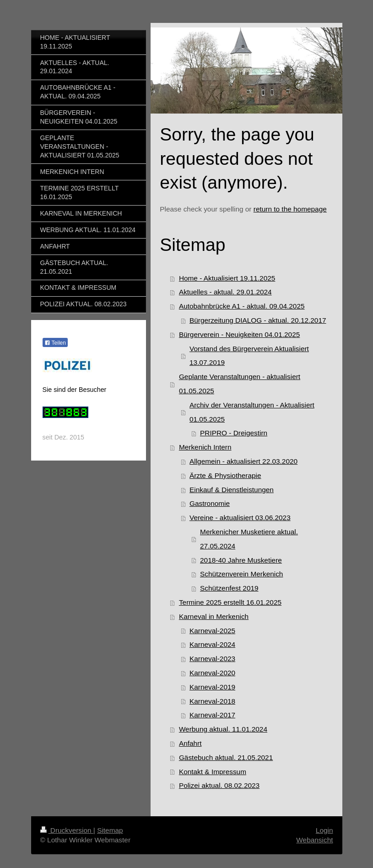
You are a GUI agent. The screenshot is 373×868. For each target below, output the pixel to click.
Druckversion (67, 830)
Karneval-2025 (212, 631)
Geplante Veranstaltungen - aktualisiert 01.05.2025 (240, 384)
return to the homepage (290, 209)
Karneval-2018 (212, 701)
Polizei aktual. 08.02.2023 (219, 785)
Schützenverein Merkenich (241, 574)
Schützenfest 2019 (229, 588)
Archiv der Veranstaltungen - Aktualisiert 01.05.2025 (252, 412)
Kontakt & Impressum (213, 772)
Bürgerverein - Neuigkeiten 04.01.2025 (239, 334)
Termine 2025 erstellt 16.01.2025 (230, 602)
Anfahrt (190, 743)
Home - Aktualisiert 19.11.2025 (227, 278)
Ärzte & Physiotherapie (225, 475)
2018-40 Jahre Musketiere (241, 560)
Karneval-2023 (212, 659)
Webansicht (314, 840)
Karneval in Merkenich (214, 616)
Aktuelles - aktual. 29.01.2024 (225, 292)
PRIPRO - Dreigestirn (234, 433)
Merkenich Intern (205, 447)
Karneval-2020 (212, 673)
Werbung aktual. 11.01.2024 (223, 729)
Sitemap (110, 830)
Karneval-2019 (212, 687)
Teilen (55, 343)
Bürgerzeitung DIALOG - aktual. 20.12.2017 (258, 320)
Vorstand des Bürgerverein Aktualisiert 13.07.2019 (249, 356)
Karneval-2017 (212, 715)
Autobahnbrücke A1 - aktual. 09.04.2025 (242, 306)
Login (324, 830)
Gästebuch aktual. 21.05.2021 (226, 757)
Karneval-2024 (212, 644)
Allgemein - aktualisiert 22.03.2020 (243, 461)
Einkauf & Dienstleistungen (232, 490)
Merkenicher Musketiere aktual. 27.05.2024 (249, 539)
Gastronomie (210, 503)
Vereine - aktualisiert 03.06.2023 (240, 518)
